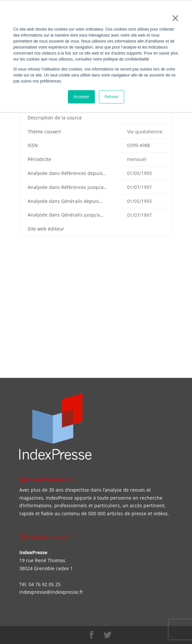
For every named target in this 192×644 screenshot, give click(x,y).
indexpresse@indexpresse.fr (51, 592)
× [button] (175, 18)
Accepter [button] (81, 97)
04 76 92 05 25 (45, 584)
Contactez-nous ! (44, 536)
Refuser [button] (111, 97)
